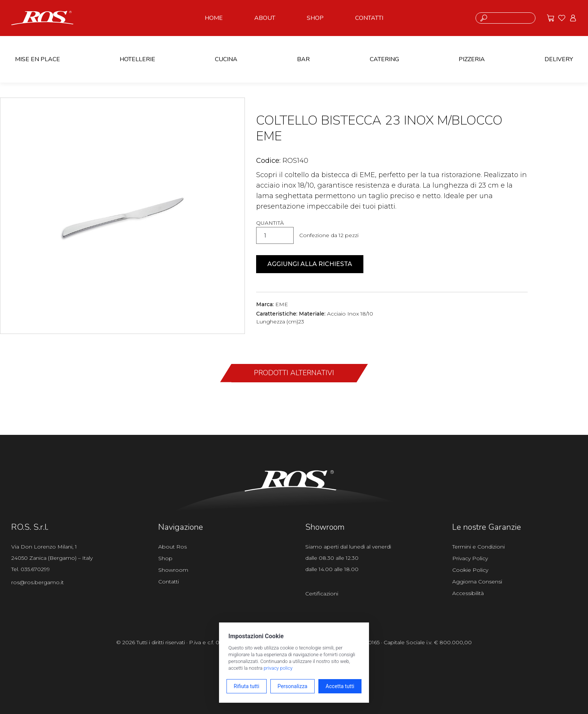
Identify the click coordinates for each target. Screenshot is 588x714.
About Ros (172, 547)
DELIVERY (559, 59)
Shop (165, 558)
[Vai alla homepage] (42, 17)
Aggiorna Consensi (477, 582)
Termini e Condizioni (478, 547)
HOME (214, 18)
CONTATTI (369, 18)
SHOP (315, 18)
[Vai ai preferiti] (562, 18)
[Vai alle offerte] (550, 18)
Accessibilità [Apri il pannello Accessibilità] (468, 593)
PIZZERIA (472, 59)
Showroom (173, 570)
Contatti (169, 582)
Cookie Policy (470, 570)
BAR (303, 59)
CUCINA (226, 59)
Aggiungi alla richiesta (310, 264)
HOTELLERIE (137, 59)
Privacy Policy (470, 558)
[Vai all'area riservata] (573, 18)
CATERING (384, 59)
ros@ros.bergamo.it (37, 582)
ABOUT (265, 18)
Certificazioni (322, 594)
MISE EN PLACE (37, 59)
